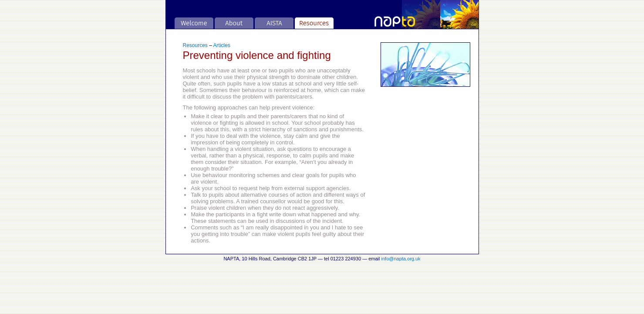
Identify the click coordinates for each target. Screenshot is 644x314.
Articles (222, 45)
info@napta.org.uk (401, 259)
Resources (195, 45)
